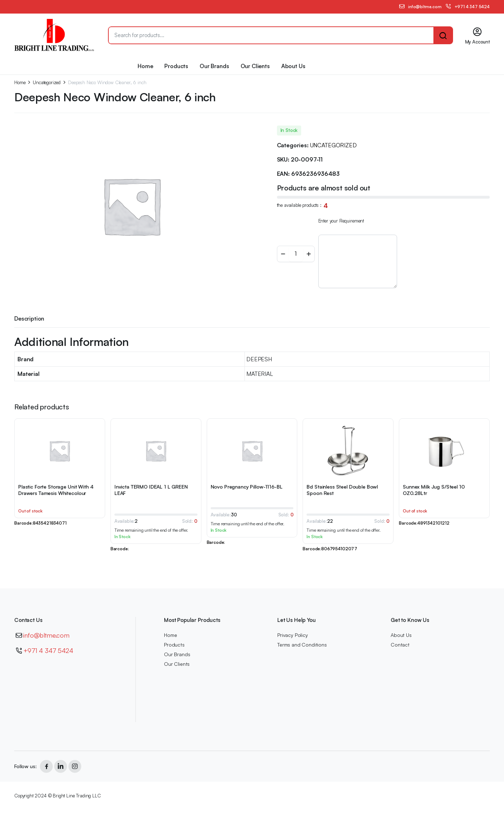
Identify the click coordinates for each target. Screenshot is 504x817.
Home (145, 66)
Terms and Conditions (302, 645)
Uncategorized (47, 83)
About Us (293, 66)
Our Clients (255, 66)
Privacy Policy (293, 635)
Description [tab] (29, 318)
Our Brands (214, 66)
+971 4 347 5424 (48, 650)
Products (176, 66)
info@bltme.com (46, 635)
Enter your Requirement (341, 221)
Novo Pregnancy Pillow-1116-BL (247, 487)
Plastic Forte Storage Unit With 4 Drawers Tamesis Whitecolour (56, 490)
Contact (400, 645)
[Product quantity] (296, 254)
